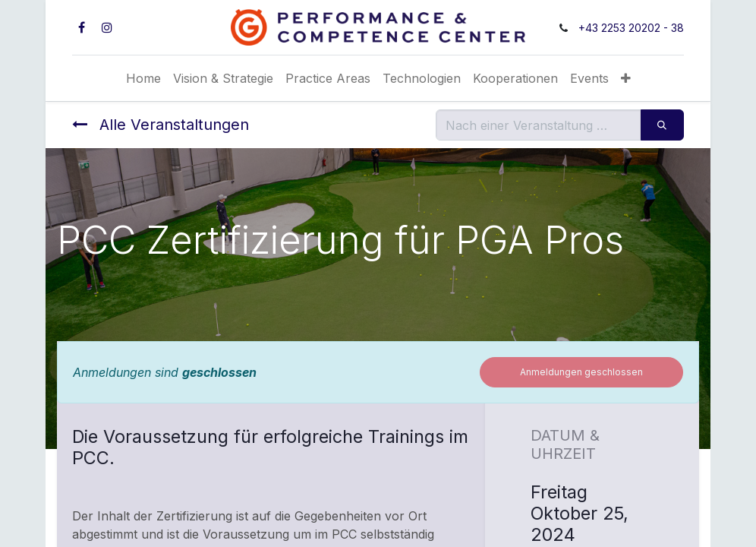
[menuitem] (143, 78)
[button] (626, 78)
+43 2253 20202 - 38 (631, 28)
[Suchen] (662, 125)
